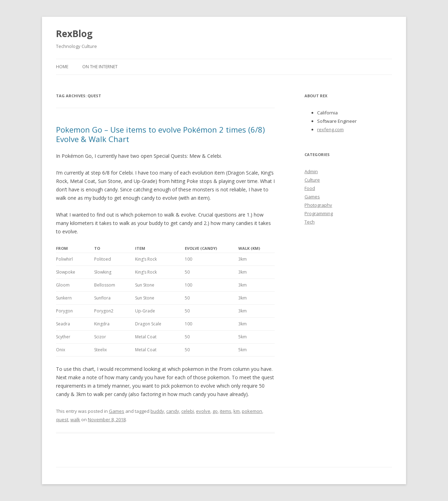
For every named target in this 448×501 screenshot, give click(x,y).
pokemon (252, 411)
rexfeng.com (330, 129)
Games (117, 411)
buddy (157, 411)
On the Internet (100, 67)
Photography (318, 205)
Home (62, 67)
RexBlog (74, 34)
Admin (311, 171)
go (215, 411)
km (237, 411)
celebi (188, 411)
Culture (312, 180)
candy (173, 411)
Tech (310, 222)
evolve (203, 411)
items (226, 411)
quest (62, 419)
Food (310, 188)
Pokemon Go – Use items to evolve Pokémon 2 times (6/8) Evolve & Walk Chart (160, 134)
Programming (319, 213)
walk (75, 419)
